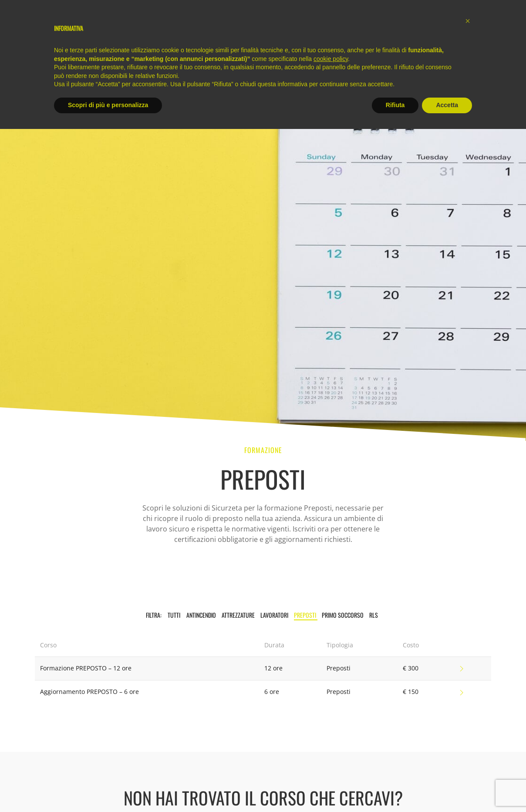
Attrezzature (239, 615)
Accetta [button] (447, 105)
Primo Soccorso (343, 615)
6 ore (272, 692)
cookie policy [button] (331, 59)
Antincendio (202, 615)
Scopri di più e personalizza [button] (108, 105)
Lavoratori (275, 615)
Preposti (306, 615)
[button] (468, 21)
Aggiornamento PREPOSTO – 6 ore (89, 692)
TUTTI (174, 615)
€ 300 (411, 668)
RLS (374, 615)
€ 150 (411, 692)
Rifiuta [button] (395, 105)
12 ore (273, 668)
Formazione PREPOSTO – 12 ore (86, 668)
